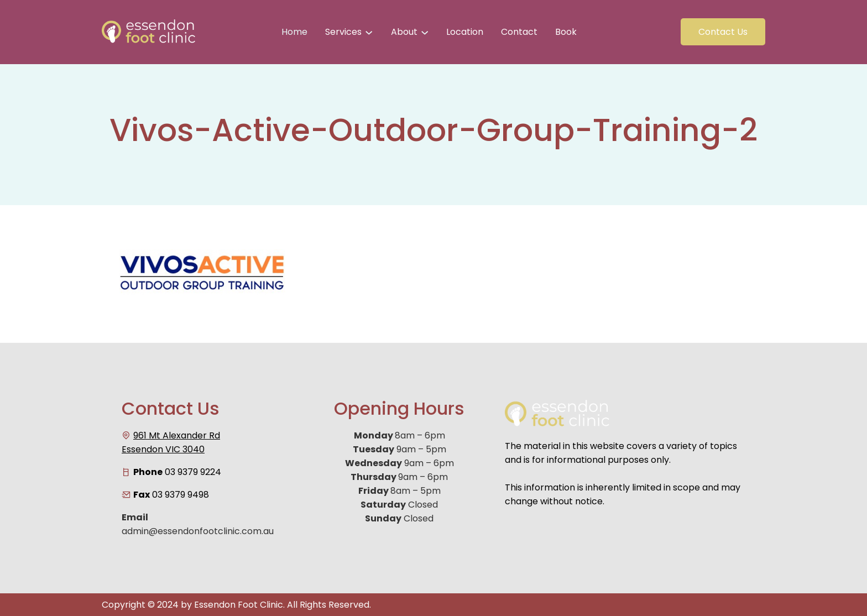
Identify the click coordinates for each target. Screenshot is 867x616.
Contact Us (723, 32)
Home (294, 32)
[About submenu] (425, 32)
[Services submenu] (369, 32)
